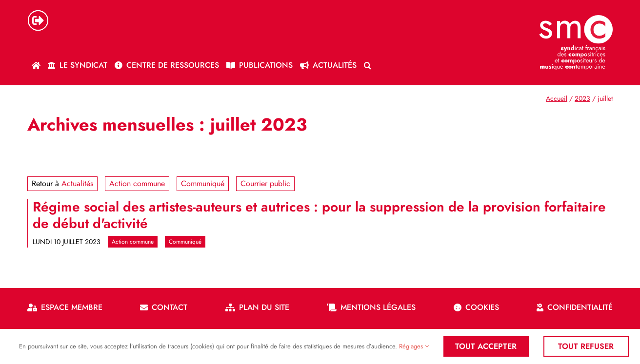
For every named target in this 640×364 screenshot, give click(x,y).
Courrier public (265, 183)
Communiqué (203, 183)
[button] (368, 65)
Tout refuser (586, 346)
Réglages (414, 346)
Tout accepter (486, 346)
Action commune (137, 183)
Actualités (77, 183)
